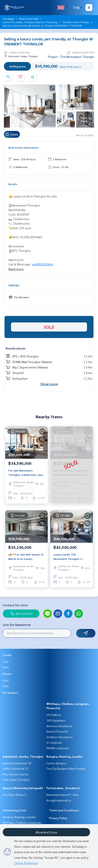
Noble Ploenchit (57, 731)
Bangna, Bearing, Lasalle (64, 756)
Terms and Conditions (64, 810)
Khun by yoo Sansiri (16, 774)
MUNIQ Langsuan (58, 748)
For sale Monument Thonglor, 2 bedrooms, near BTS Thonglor (26, 473)
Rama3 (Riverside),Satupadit (23, 788)
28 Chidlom (54, 715)
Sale (6, 662)
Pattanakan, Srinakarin (63, 788)
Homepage (8, 19)
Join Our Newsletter (17, 625)
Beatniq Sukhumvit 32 (17, 763)
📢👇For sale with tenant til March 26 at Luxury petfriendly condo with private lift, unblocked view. (26, 557)
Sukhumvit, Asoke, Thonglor (23, 756)
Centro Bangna (56, 763)
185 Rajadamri (56, 720)
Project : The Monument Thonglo (71, 57)
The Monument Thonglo (76, 22)
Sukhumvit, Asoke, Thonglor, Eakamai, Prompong (30, 22)
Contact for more (15, 605)
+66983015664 (42, 264)
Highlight (14, 285)
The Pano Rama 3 (14, 795)
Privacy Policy (58, 818)
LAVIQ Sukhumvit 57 (16, 768)
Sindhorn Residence (60, 737)
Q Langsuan (54, 742)
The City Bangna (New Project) (66, 768)
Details (13, 184)
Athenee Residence (59, 726)
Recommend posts (29, 19)
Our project (10, 692)
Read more (16, 269)
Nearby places (15, 348)
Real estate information (23, 148)
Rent (6, 667)
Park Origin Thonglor (16, 779)
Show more (49, 384)
